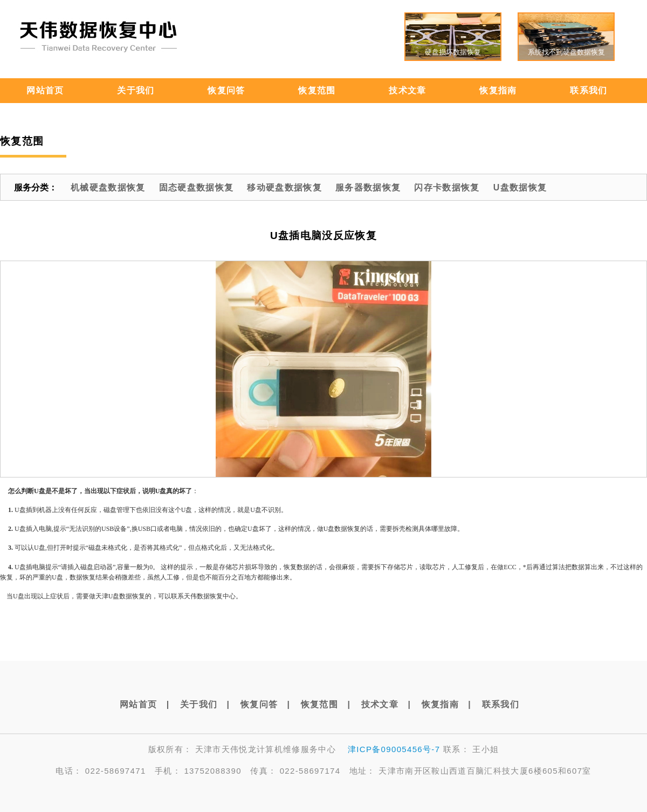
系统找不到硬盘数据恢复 (566, 52)
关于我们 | (205, 704)
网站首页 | (144, 704)
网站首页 (45, 90)
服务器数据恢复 (368, 187)
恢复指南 (498, 90)
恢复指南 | (446, 704)
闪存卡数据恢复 (447, 187)
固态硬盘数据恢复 (197, 187)
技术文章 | (386, 704)
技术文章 (407, 90)
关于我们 (136, 90)
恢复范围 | (326, 704)
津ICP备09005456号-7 (394, 749)
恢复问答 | (265, 704)
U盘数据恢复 (520, 187)
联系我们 (589, 90)
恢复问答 (226, 90)
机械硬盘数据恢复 (108, 187)
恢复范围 (317, 90)
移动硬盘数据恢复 (284, 187)
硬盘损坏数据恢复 (453, 52)
